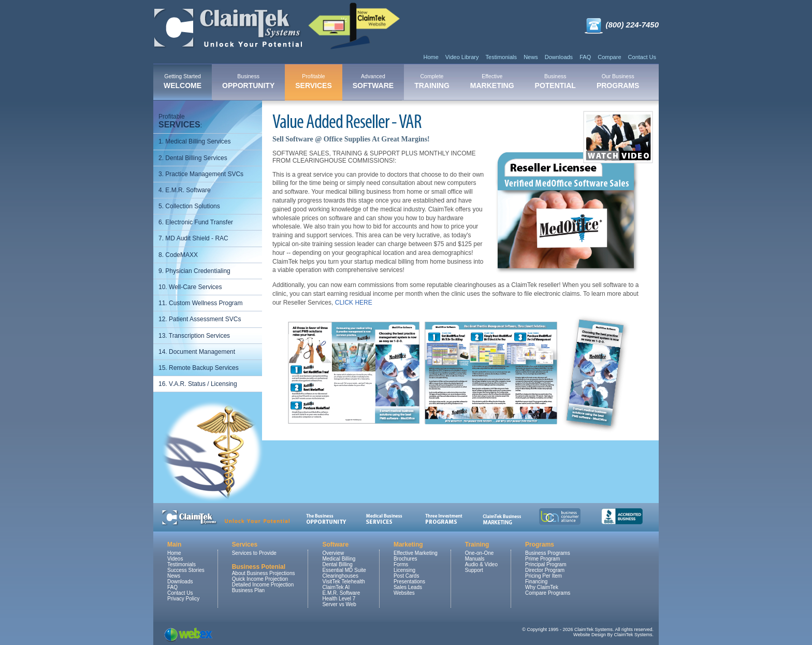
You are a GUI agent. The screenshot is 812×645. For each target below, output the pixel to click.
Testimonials (502, 57)
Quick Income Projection (260, 579)
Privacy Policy (183, 599)
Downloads (559, 57)
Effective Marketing (416, 553)
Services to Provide (254, 553)
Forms (401, 564)
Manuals (475, 559)
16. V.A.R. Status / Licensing (198, 384)
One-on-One (480, 553)
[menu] (208, 250)
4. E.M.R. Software (185, 190)
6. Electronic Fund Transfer (196, 222)
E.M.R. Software (341, 593)
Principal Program (546, 564)
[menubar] (401, 82)
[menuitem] (183, 82)
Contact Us (642, 57)
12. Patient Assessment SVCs (200, 319)
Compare (609, 57)
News (531, 57)
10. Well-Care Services (190, 287)
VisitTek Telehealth (343, 582)
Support (474, 570)
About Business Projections (264, 573)
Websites (404, 593)
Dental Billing (337, 564)
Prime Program (542, 559)
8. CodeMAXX (178, 255)
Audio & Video (481, 564)
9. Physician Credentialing (194, 271)
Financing (536, 582)
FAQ (585, 57)
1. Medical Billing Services (194, 141)
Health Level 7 (339, 599)
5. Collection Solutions (189, 206)
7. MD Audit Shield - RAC (193, 238)
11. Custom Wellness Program (201, 303)
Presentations (409, 582)
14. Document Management (197, 352)
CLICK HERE (354, 303)
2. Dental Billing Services (193, 158)
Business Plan (248, 590)
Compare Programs (548, 593)
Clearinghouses (340, 576)
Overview (333, 553)
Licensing (404, 570)
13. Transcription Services (194, 336)
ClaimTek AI (336, 587)
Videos (175, 559)
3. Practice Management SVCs (201, 174)
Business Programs (548, 553)
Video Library (462, 57)
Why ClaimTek (542, 587)
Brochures (405, 559)
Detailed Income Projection (263, 585)
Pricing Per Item (543, 576)
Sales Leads (408, 587)
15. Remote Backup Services (199, 368)
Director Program (545, 570)
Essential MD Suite (344, 570)
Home (431, 57)
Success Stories (186, 570)
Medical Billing (339, 559)
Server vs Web (339, 604)
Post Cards (406, 576)
